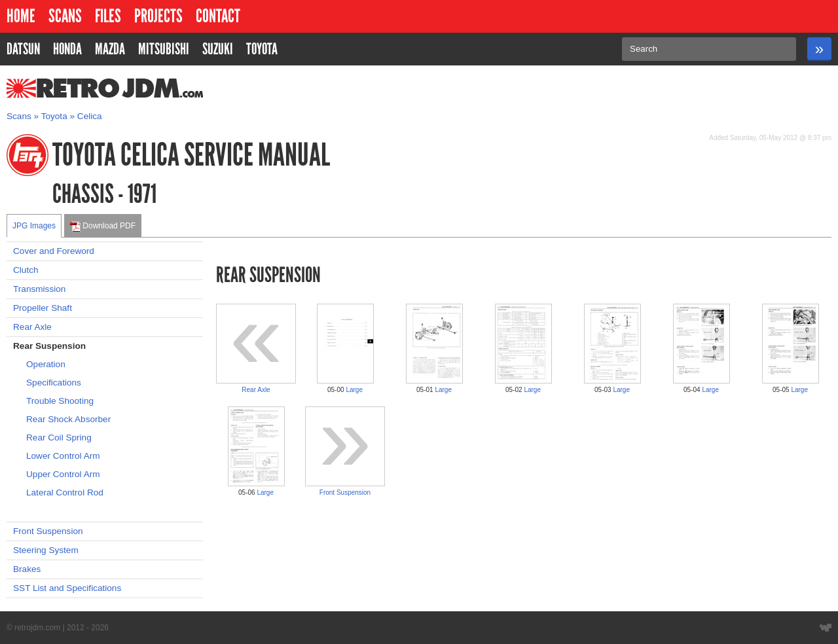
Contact (218, 16)
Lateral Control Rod (65, 492)
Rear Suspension (49, 346)
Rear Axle (32, 327)
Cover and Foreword (54, 251)
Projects (158, 16)
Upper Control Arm (63, 474)
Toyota (54, 116)
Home (21, 16)
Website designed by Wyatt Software (826, 628)
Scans (65, 16)
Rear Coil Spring (59, 438)
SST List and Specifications (67, 588)
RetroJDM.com (71, 88)
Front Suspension (48, 531)
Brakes (27, 569)
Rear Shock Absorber (68, 419)
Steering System (46, 550)
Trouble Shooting (60, 401)
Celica (90, 116)
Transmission (39, 289)
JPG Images (34, 226)
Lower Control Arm (63, 456)
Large (354, 390)
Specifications (54, 383)
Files (108, 16)
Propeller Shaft (43, 308)
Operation (46, 364)
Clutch (26, 270)
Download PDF (103, 226)
